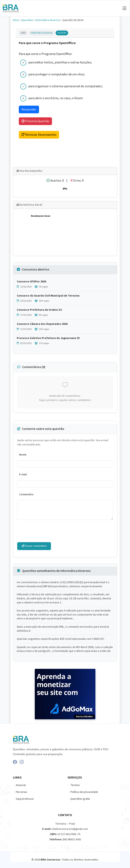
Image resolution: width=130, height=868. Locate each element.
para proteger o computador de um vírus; (57, 74)
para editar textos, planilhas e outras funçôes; (60, 62)
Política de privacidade (84, 792)
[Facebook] (15, 762)
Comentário (26, 494)
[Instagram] (22, 762)
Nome (23, 455)
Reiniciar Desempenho (39, 135)
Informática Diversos (48, 20)
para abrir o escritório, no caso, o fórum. (56, 98)
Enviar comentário (34, 546)
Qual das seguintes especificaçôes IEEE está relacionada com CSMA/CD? (61, 639)
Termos (75, 785)
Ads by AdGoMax (84, 717)
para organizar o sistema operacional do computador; (66, 86)
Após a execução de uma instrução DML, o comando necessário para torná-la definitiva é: (63, 629)
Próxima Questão (35, 121)
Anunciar (21, 785)
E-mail (23, 475)
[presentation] (48, 531)
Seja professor (25, 799)
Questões (27, 20)
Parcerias (21, 792)
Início (16, 20)
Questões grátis (80, 799)
